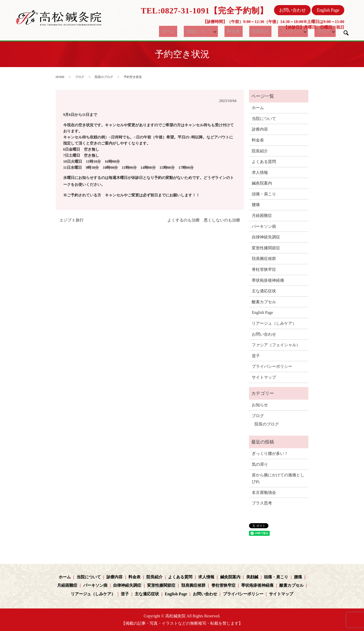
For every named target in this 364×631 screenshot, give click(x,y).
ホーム (174, 31)
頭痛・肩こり (264, 194)
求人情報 (260, 172)
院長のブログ (104, 77)
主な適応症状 (264, 291)
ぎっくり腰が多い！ (270, 453)
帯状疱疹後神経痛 (268, 280)
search (346, 33)
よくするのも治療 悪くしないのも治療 (204, 220)
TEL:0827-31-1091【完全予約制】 (204, 11)
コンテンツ (286, 31)
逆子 (256, 356)
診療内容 (260, 129)
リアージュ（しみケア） (274, 323)
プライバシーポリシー (272, 366)
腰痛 (256, 205)
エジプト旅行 (72, 220)
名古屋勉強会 (264, 492)
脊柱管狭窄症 (264, 269)
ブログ (320, 31)
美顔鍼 (252, 577)
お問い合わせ (292, 10)
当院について (201, 31)
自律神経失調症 (266, 237)
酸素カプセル (264, 302)
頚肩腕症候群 (264, 259)
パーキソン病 (264, 226)
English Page (328, 10)
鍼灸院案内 (262, 183)
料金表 (237, 31)
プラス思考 (262, 503)
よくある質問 (264, 162)
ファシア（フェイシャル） (276, 345)
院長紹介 (259, 31)
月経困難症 (262, 216)
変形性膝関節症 (266, 248)
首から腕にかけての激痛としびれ (278, 478)
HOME (60, 77)
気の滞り (260, 464)
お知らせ (260, 405)
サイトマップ (264, 377)
